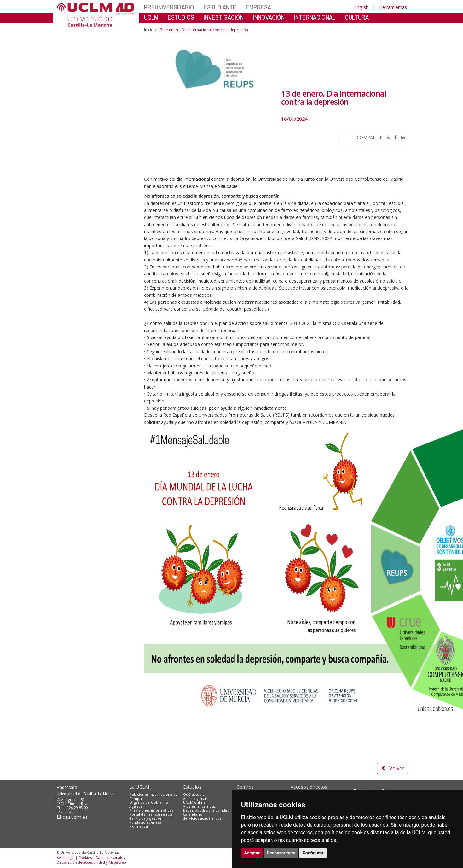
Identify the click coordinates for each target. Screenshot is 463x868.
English (361, 7)
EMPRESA (258, 7)
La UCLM (139, 787)
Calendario (193, 814)
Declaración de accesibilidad (81, 862)
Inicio (149, 30)
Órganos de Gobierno (149, 802)
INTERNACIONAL (315, 17)
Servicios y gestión (146, 818)
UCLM (151, 17)
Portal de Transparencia (151, 814)
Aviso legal (66, 857)
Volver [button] (393, 768)
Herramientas (393, 7)
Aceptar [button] (252, 853)
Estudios (192, 787)
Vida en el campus (200, 806)
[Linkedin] (402, 137)
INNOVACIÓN (269, 17)
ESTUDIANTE (220, 7)
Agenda (136, 806)
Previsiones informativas (151, 810)
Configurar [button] (313, 853)
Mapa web (117, 862)
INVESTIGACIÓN (224, 17)
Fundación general (146, 822)
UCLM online (194, 802)
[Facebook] (394, 137)
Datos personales (110, 857)
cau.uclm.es (72, 817)
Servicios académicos (202, 818)
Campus (136, 798)
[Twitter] (387, 137)
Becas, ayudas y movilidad (206, 810)
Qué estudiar (195, 794)
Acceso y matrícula (200, 798)
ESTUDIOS (181, 17)
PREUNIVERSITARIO (169, 7)
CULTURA (357, 17)
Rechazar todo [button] (281, 853)
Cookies (85, 857)
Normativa (139, 826)
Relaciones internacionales (153, 794)
